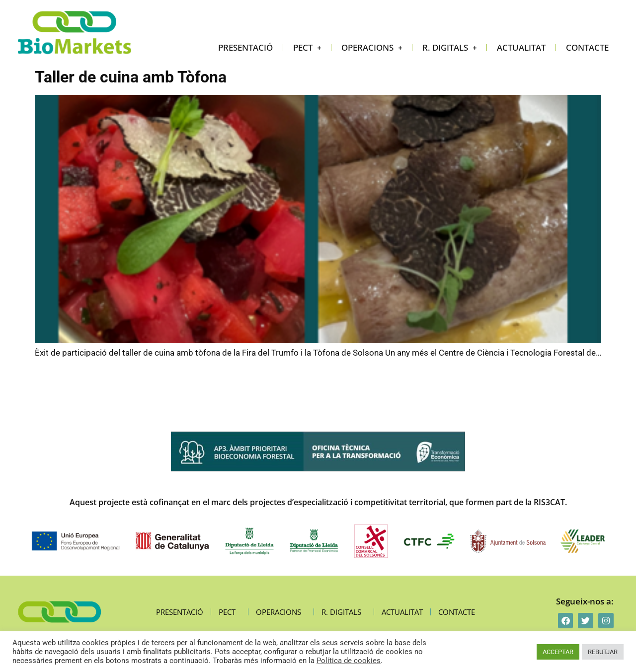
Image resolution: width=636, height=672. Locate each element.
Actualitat (521, 47)
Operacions (372, 48)
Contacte (587, 47)
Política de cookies (349, 661)
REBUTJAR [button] (603, 652)
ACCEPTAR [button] (558, 652)
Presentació (245, 47)
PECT (307, 48)
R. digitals (449, 48)
